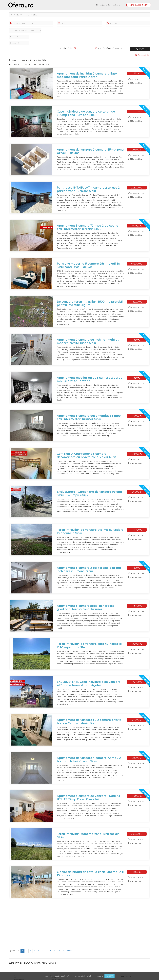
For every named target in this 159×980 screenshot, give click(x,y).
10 (59, 951)
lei (71, 48)
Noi (100, 48)
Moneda (62, 48)
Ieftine (108, 48)
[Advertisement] (79, 924)
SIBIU (17, 15)
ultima (70, 951)
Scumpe (119, 48)
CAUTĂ (140, 49)
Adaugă (139, 5)
